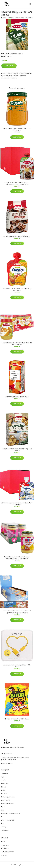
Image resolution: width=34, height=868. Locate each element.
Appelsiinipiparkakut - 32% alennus (17, 397)
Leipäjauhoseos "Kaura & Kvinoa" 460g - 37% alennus (17, 450)
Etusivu (4, 18)
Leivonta (4, 794)
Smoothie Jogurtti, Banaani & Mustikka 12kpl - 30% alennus (17, 504)
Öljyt (3, 810)
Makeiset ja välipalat (8, 797)
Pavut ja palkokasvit (8, 820)
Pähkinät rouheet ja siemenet (11, 814)
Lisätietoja (9, 66)
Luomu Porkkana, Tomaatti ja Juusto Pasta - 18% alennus (17, 129)
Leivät (3, 790)
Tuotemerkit (13, 54)
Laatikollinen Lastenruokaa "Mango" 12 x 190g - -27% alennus (17, 343)
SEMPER (20, 54)
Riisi (3, 823)
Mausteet (4, 807)
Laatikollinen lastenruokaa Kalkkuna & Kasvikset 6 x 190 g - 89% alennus (17, 558)
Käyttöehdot (5, 848)
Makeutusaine (6, 800)
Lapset (4, 787)
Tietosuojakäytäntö (8, 852)
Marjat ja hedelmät (7, 804)
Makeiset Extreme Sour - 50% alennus (17, 719)
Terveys (4, 827)
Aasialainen (5, 774)
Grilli (3, 777)
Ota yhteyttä (5, 845)
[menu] (31, 4)
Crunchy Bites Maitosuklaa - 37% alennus (17, 236)
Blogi (3, 842)
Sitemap (4, 855)
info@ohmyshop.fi (7, 763)
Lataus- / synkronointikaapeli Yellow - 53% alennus (17, 666)
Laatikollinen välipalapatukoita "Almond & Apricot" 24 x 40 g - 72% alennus (17, 612)
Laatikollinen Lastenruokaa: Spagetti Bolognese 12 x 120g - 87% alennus (17, 183)
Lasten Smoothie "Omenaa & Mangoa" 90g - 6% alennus (17, 289)
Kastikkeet (5, 784)
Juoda (3, 780)
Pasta (3, 817)
